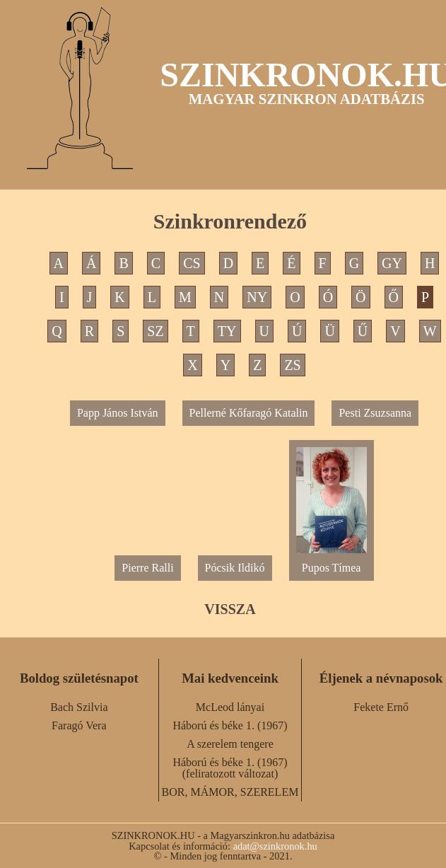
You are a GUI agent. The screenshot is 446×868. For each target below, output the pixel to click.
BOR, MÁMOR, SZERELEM (230, 792)
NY (257, 297)
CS (192, 263)
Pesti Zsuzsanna (375, 413)
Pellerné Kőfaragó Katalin (249, 413)
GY (392, 263)
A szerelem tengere (230, 744)
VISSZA (230, 609)
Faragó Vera (79, 725)
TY (227, 331)
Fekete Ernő (381, 707)
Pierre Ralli (147, 568)
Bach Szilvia (79, 707)
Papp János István (118, 413)
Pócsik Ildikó (235, 568)
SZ (155, 331)
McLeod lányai (230, 707)
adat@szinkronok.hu (275, 846)
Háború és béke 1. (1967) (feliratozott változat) (230, 768)
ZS (292, 365)
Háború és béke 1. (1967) (230, 725)
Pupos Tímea (331, 562)
